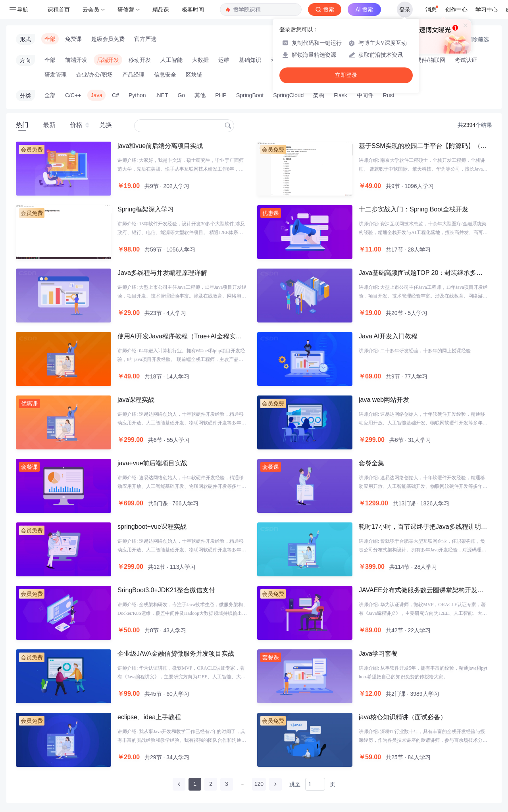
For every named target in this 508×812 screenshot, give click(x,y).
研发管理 (56, 75)
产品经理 (133, 75)
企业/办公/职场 (94, 75)
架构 (319, 95)
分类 (25, 96)
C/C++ (73, 95)
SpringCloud (288, 95)
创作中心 (456, 10)
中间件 (365, 95)
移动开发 (140, 60)
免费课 (73, 39)
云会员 (91, 10)
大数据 (200, 60)
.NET (162, 95)
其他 (200, 95)
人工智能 (171, 60)
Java (96, 95)
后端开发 (108, 60)
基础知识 (250, 60)
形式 (25, 39)
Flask (340, 95)
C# (115, 95)
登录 (405, 10)
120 (259, 784)
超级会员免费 (108, 39)
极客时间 (193, 10)
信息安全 (165, 75)
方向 (25, 60)
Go (181, 95)
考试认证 (466, 60)
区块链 (194, 75)
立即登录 (346, 75)
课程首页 (59, 10)
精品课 (161, 10)
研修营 (126, 10)
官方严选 (145, 39)
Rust (389, 95)
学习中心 (487, 10)
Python (137, 95)
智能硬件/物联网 (425, 60)
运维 (224, 60)
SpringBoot (250, 95)
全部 (50, 39)
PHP (221, 95)
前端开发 (76, 60)
